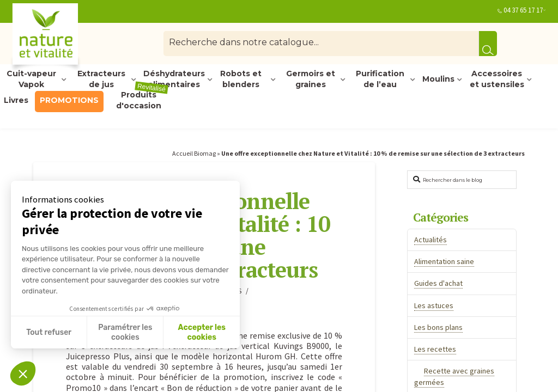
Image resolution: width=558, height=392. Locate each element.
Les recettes (435, 349)
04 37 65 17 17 (523, 10)
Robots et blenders (241, 79)
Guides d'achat (438, 283)
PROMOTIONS (69, 100)
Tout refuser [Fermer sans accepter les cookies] (49, 332)
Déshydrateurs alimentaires (174, 79)
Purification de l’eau (380, 79)
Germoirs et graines (311, 79)
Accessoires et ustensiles (497, 79)
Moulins (438, 79)
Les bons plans (438, 327)
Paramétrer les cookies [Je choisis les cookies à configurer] (125, 332)
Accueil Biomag (194, 153)
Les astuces (434, 305)
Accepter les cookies (202, 332)
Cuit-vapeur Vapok (31, 79)
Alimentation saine (444, 261)
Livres (16, 100)
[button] (23, 373)
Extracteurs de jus (101, 79)
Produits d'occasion (142, 101)
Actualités (430, 240)
